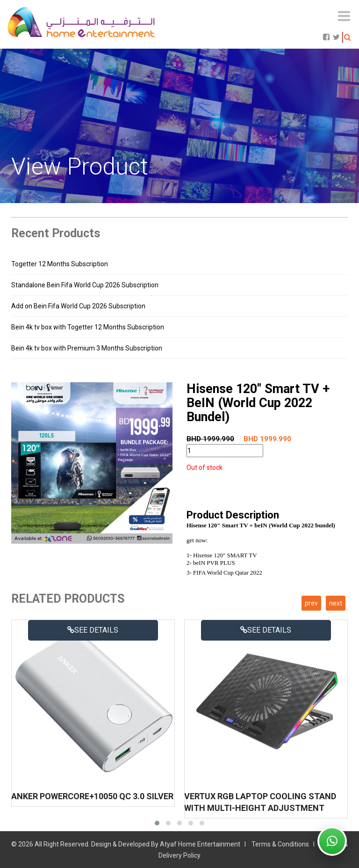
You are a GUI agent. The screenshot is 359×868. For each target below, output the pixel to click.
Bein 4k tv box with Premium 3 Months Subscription (87, 348)
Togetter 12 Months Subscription (60, 264)
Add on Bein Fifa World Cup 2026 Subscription (78, 306)
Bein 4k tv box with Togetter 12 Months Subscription (88, 327)
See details (93, 630)
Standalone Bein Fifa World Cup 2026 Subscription (85, 285)
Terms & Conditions (280, 844)
